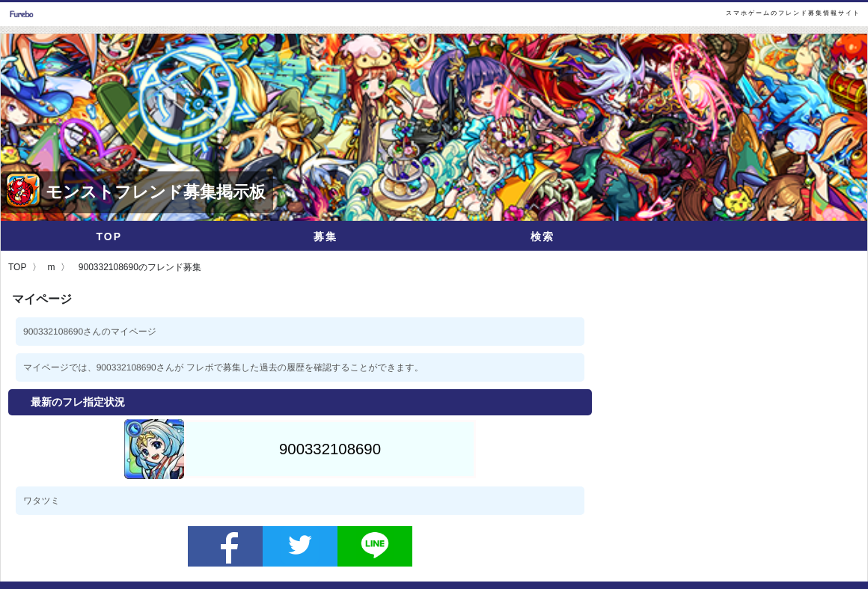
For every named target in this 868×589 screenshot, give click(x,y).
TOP (109, 236)
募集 (325, 236)
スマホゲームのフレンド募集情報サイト (793, 13)
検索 (542, 236)
